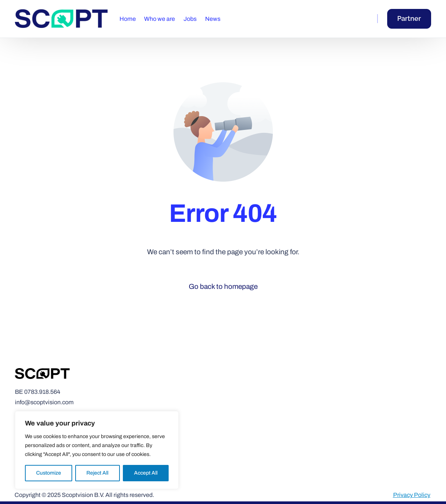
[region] (97, 450)
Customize (49, 473)
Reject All (97, 473)
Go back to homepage (223, 286)
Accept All (146, 473)
